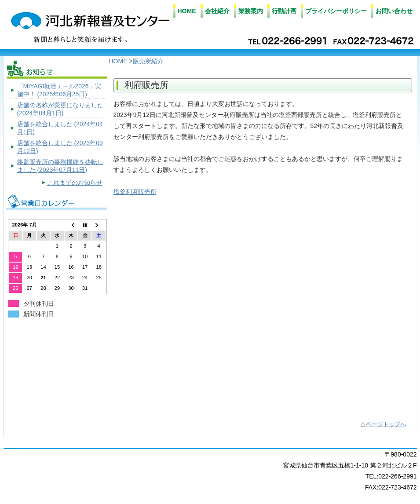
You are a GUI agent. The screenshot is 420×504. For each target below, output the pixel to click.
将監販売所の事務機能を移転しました (60, 166)
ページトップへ (386, 424)
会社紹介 (217, 11)
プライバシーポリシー (336, 11)
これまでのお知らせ (75, 183)
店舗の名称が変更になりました (60, 109)
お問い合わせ (394, 11)
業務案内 (251, 11)
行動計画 (284, 11)
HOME (187, 11)
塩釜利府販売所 (135, 192)
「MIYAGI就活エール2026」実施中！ (59, 90)
